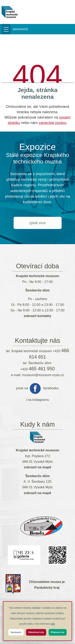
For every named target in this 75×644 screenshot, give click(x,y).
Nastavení (16, 632)
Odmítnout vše (36, 632)
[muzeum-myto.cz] (10, 12)
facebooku (51, 388)
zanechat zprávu (53, 123)
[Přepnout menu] (17, 29)
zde (53, 624)
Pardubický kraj (47, 588)
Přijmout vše (58, 632)
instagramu (41, 400)
